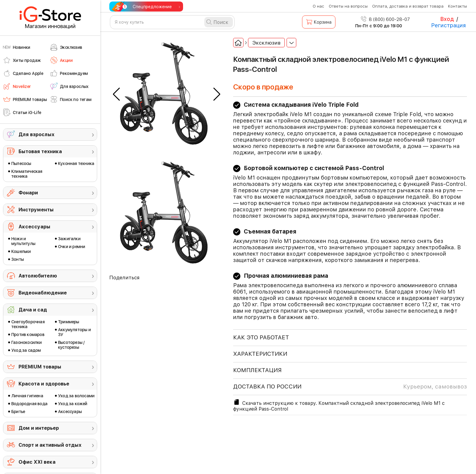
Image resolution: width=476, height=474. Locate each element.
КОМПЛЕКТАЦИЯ (257, 370)
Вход (447, 19)
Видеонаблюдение (43, 293)
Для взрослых (36, 134)
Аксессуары (34, 227)
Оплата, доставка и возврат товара (408, 6)
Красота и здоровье (44, 384)
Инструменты (36, 210)
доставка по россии (350, 387)
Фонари (28, 193)
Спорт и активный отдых (50, 445)
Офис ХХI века (37, 462)
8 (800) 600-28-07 (385, 19)
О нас (318, 6)
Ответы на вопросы (348, 6)
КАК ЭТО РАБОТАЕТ (261, 337)
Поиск (221, 22)
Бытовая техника (40, 151)
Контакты (457, 6)
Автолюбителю (38, 276)
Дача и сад (33, 310)
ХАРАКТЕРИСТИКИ (260, 354)
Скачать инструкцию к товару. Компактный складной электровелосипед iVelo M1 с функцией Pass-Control (339, 405)
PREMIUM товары (40, 367)
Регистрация (449, 25)
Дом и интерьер (39, 428)
